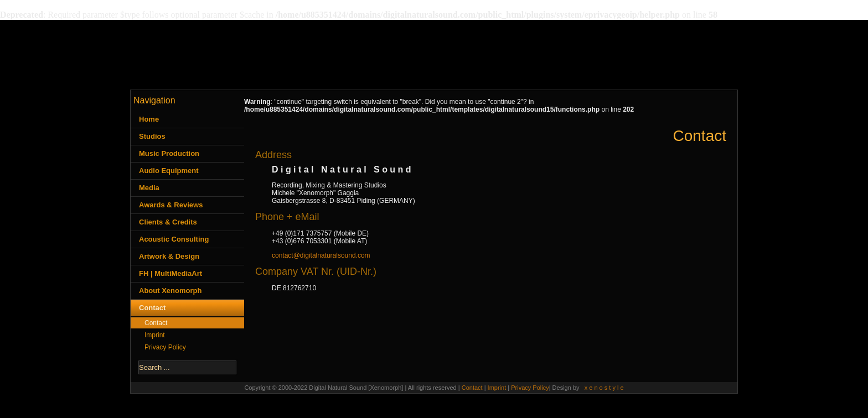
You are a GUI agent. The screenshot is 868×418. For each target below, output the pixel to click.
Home (149, 119)
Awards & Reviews (171, 205)
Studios (152, 136)
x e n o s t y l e (604, 388)
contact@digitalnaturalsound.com (321, 255)
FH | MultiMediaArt (170, 273)
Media (149, 188)
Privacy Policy (165, 347)
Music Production (169, 153)
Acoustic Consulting (174, 239)
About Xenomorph (170, 291)
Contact (152, 308)
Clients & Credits (168, 222)
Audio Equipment (169, 171)
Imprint (155, 335)
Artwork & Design (169, 256)
